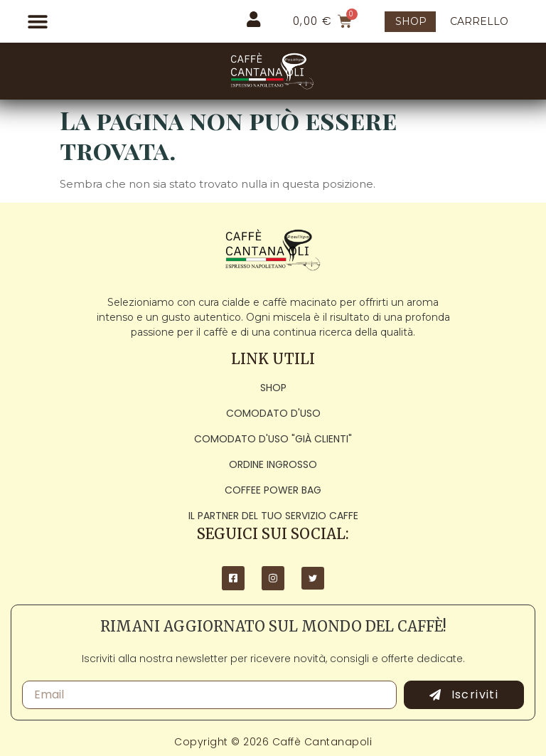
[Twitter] (313, 578)
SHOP (411, 21)
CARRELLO (479, 21)
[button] (37, 22)
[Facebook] (233, 578)
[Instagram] (273, 578)
